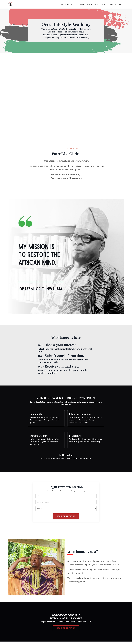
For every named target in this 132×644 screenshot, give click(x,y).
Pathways (74, 4)
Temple (89, 4)
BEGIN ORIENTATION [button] (66, 519)
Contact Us (112, 4)
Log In (121, 4)
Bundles (82, 4)
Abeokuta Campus (100, 4)
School (67, 4)
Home (61, 4)
